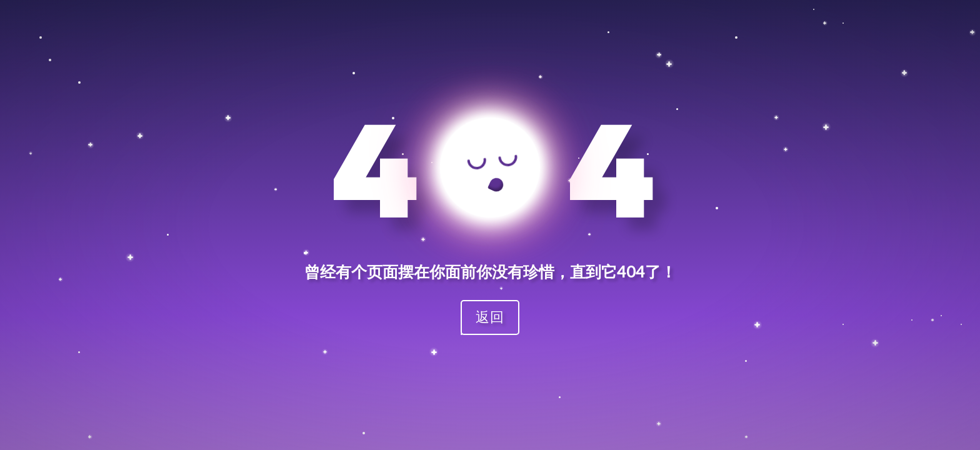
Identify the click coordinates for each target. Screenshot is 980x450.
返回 (490, 317)
